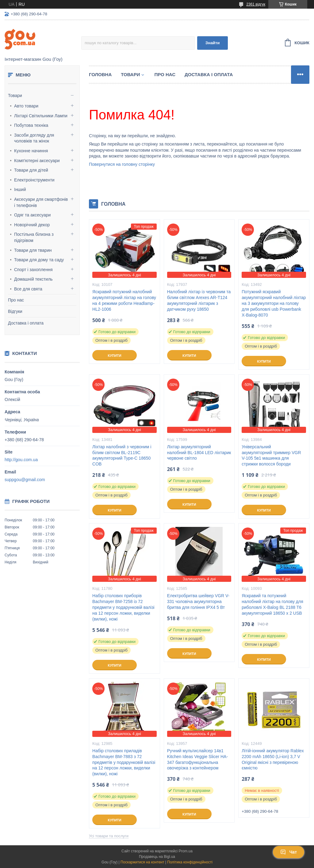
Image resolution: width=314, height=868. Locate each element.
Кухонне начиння (31, 151)
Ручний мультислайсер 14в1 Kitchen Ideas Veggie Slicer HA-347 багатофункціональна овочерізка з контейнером (197, 759)
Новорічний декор (32, 225)
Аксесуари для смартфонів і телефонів (41, 202)
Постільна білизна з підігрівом (34, 237)
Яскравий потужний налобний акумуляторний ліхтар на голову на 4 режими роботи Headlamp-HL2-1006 (124, 300)
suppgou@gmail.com (25, 480)
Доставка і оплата (26, 323)
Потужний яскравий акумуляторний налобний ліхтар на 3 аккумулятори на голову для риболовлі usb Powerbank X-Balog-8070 (274, 303)
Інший (20, 189)
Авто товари (26, 106)
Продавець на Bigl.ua (157, 857)
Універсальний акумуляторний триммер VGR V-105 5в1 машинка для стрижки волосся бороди (271, 455)
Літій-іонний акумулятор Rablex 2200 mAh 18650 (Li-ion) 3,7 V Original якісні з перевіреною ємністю (273, 759)
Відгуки (15, 311)
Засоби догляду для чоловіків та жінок (34, 138)
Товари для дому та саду (39, 260)
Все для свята (28, 289)
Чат (289, 852)
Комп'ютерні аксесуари (37, 161)
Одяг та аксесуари (32, 215)
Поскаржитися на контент (142, 862)
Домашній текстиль (33, 279)
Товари (15, 95)
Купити (114, 356)
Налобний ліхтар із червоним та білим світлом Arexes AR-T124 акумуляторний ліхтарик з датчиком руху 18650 (199, 300)
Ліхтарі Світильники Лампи (41, 116)
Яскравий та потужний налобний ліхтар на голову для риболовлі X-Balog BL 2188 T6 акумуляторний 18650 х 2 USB (272, 604)
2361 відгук (256, 4)
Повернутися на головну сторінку (122, 164)
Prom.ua (186, 851)
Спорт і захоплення (33, 270)
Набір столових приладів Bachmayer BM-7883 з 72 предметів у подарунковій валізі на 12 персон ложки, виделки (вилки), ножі (124, 762)
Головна (100, 74)
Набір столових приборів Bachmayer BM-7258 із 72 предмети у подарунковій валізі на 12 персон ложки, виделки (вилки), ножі (123, 607)
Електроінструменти (34, 180)
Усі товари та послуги (109, 836)
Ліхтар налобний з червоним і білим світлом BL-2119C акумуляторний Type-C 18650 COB (122, 455)
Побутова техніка (31, 125)
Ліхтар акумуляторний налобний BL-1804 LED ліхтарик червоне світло (199, 453)
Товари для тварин (33, 250)
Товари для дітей (31, 170)
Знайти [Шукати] (213, 43)
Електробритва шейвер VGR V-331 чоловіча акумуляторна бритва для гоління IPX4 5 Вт (198, 601)
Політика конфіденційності (190, 862)
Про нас (16, 300)
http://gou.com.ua (21, 460)
